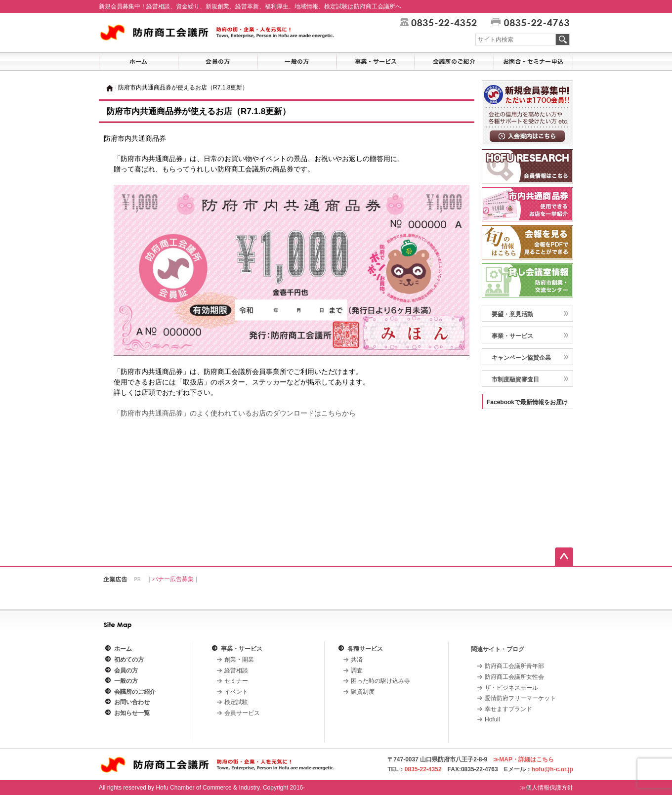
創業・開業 (239, 660)
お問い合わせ (132, 702)
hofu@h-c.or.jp (552, 769)
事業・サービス (512, 336)
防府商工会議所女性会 (514, 677)
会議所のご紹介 (135, 692)
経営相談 (236, 670)
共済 (357, 660)
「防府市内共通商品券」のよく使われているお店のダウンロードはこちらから (235, 413)
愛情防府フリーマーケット (520, 698)
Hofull (492, 719)
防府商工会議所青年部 (514, 666)
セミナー (236, 681)
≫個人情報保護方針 (546, 788)
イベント (236, 692)
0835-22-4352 (423, 769)
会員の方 (126, 670)
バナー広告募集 (173, 579)
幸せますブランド (508, 709)
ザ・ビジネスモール (511, 688)
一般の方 (126, 681)
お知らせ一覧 (132, 713)
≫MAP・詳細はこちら (524, 759)
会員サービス (242, 713)
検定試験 (236, 702)
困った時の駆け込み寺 (380, 681)
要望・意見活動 (512, 314)
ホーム (123, 649)
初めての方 (129, 660)
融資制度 (363, 692)
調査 (357, 670)
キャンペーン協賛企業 (521, 358)
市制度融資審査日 (515, 379)
